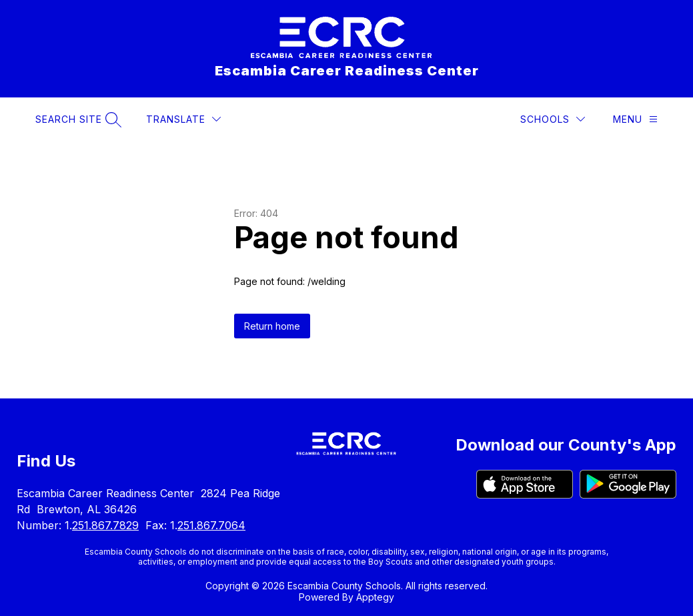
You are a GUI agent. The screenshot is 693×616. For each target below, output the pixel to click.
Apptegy (375, 597)
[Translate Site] (183, 119)
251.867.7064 (211, 525)
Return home (272, 326)
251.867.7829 (105, 525)
